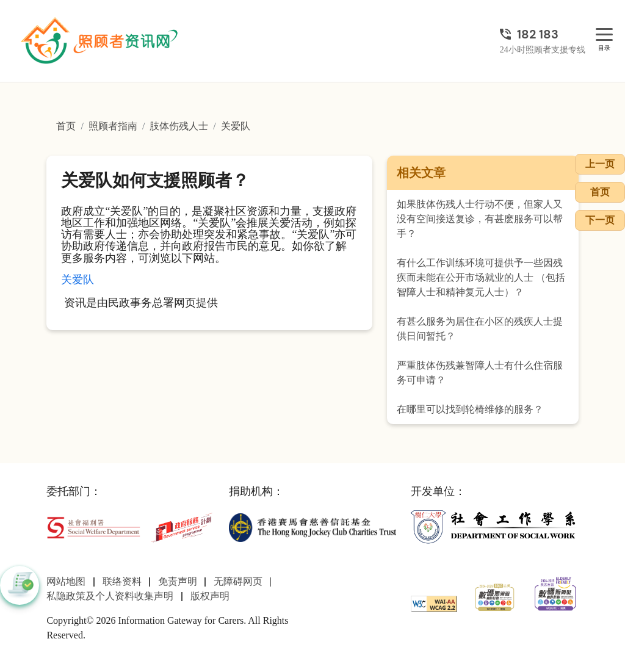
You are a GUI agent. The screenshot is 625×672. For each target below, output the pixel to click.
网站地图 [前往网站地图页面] (66, 581)
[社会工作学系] (494, 526)
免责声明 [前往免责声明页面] (178, 581)
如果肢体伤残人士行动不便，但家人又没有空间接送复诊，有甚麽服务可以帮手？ (480, 219)
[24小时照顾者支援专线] (543, 34)
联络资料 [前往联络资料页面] (122, 581)
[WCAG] (434, 603)
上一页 (600, 164)
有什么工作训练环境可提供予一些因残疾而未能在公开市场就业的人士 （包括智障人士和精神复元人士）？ (481, 277)
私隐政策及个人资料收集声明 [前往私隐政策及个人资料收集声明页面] (110, 596)
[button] (20, 585)
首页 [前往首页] (66, 126)
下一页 (600, 220)
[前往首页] (101, 41)
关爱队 (78, 280)
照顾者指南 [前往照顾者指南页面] (113, 126)
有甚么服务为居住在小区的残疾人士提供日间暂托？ (480, 329)
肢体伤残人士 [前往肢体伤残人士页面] (179, 126)
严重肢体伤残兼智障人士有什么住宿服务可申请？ (480, 373)
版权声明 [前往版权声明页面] (210, 596)
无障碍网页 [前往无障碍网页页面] (238, 581)
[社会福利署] (93, 526)
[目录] (604, 35)
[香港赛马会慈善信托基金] (312, 526)
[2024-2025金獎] (495, 596)
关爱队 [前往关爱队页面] (236, 126)
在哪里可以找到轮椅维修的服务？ (470, 409)
